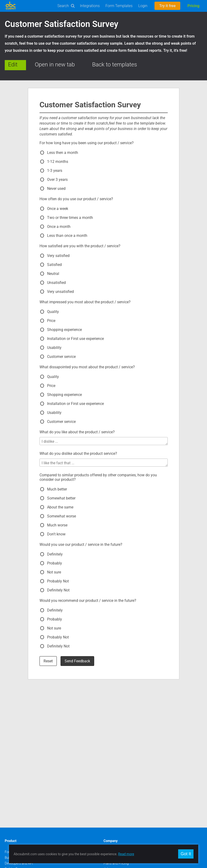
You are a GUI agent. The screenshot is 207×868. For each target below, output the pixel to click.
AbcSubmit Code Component (26, 768)
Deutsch (110, 812)
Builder (10, 717)
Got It (186, 854)
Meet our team (114, 734)
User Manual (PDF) (18, 734)
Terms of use (113, 740)
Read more (126, 854)
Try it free (167, 6)
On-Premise (13, 751)
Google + (11, 807)
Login (143, 6)
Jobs (107, 728)
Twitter (10, 801)
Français (110, 818)
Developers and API (19, 723)
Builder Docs (14, 728)
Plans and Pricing (116, 723)
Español (109, 807)
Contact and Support (119, 717)
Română (110, 801)
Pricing (193, 6)
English (109, 795)
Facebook (12, 795)
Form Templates (119, 6)
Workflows (12, 740)
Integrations (90, 6)
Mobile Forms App (18, 762)
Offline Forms (14, 757)
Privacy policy (114, 745)
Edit (13, 65)
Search (63, 6)
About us (110, 711)
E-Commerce (14, 745)
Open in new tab (55, 65)
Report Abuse (113, 751)
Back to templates (115, 65)
